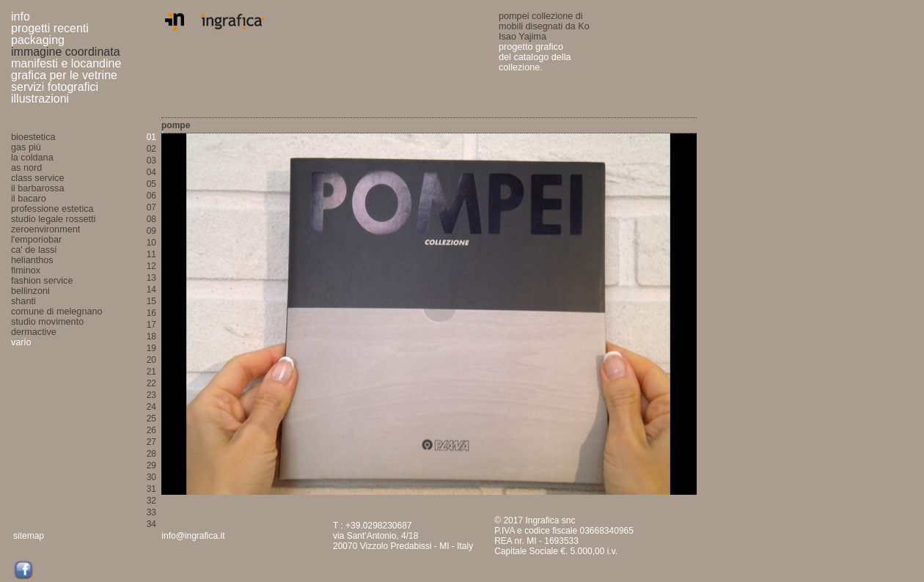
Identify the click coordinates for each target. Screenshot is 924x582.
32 (151, 501)
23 (151, 395)
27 (151, 442)
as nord (26, 168)
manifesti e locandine (66, 63)
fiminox (26, 270)
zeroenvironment (45, 229)
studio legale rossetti (53, 219)
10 (151, 243)
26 (151, 430)
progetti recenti (50, 28)
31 (151, 489)
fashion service (42, 281)
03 (151, 161)
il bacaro (29, 199)
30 (151, 477)
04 (151, 172)
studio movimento (47, 322)
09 (151, 231)
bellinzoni (30, 291)
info (21, 16)
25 (151, 419)
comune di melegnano (57, 312)
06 (151, 196)
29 (151, 465)
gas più (26, 147)
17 (151, 325)
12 (151, 266)
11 (151, 254)
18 (151, 336)
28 (151, 454)
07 (151, 207)
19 (151, 348)
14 (151, 290)
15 (151, 301)
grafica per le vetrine (64, 75)
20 (151, 360)
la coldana (32, 158)
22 (151, 383)
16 (151, 313)
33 (151, 512)
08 (151, 219)
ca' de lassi (34, 250)
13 (151, 278)
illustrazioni (40, 99)
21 (151, 372)
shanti (23, 301)
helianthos (32, 260)
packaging (38, 40)
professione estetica (52, 209)
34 (151, 524)
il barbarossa (37, 188)
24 (151, 407)
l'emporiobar (36, 240)
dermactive (34, 332)
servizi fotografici (55, 87)
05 (151, 184)
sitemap (29, 536)
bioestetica (33, 137)
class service (37, 178)
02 (151, 149)
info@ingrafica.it (193, 536)
